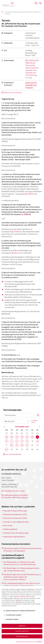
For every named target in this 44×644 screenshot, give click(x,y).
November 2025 (22, 427)
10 (7, 441)
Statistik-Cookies (11, 619)
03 (7, 437)
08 (32, 437)
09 (37, 437)
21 (27, 445)
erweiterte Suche (35, 421)
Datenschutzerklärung (21, 597)
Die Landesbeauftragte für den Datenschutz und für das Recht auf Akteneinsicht (22, 585)
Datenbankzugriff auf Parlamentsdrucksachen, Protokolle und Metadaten (23, 550)
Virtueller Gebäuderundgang (16, 498)
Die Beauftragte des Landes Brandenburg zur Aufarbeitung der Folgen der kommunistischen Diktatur (22, 577)
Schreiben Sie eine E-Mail (14, 491)
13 (22, 441)
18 (12, 445)
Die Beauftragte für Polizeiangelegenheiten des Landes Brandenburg (21, 569)
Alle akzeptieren (22, 636)
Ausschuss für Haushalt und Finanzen (31, 85)
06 (22, 437)
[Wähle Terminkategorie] (17, 421)
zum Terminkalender (13, 454)
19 (17, 445)
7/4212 (16, 253)
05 (17, 437)
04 (12, 437)
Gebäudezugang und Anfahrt (16, 495)
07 (27, 437)
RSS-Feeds (8, 526)
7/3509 (31, 194)
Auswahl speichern (22, 631)
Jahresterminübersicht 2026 (15, 518)
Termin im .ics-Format (13, 93)
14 (27, 441)
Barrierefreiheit (20, 642)
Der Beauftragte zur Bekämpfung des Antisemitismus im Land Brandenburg (19, 563)
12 (17, 441)
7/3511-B (27, 214)
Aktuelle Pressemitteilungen (15, 511)
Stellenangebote (10, 529)
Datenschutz (30, 642)
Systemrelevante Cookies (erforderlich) (20, 611)
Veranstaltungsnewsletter (14, 537)
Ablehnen (22, 626)
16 (37, 441)
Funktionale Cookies (13, 615)
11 (12, 441)
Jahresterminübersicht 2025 (15, 515)
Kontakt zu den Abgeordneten (16, 522)
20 (22, 445)
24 (7, 449)
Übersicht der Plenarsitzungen (16, 533)
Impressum (39, 642)
